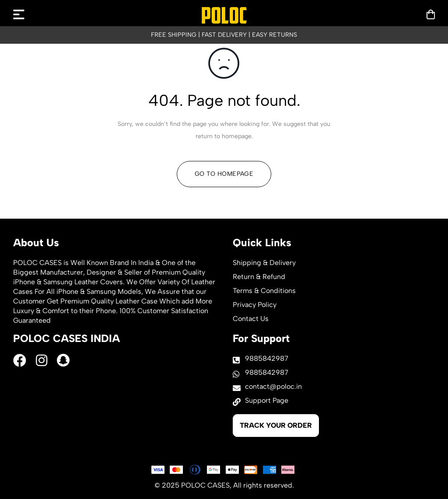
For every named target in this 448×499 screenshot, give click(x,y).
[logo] (224, 15)
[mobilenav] (19, 14)
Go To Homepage (224, 174)
